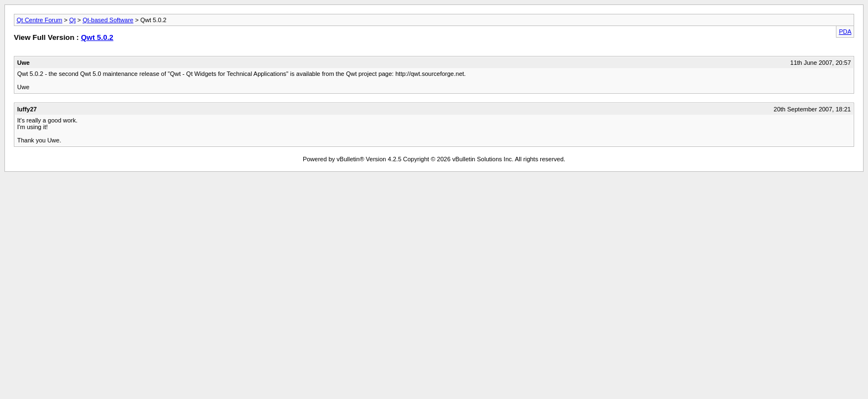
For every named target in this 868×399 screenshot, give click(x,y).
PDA (845, 32)
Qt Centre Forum (40, 20)
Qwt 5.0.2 (97, 37)
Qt (73, 20)
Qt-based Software (108, 20)
